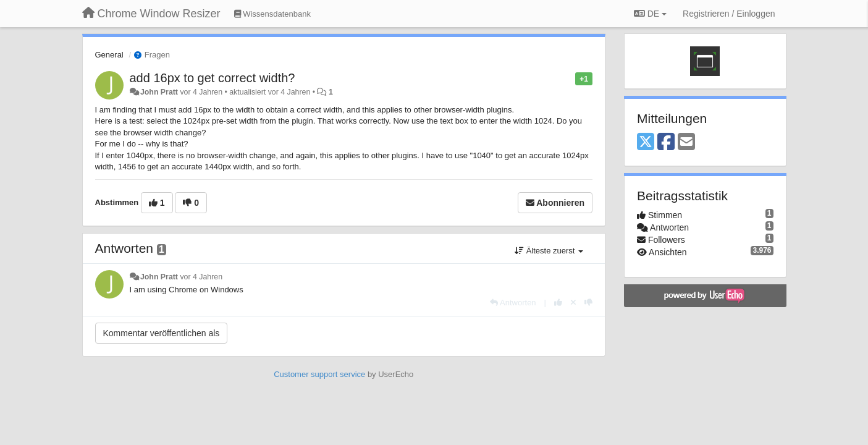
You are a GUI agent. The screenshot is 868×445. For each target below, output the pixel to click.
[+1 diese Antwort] (558, 303)
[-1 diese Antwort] (588, 303)
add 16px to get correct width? (213, 78)
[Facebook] (666, 142)
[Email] (686, 142)
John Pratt (159, 92)
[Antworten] (513, 303)
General (109, 55)
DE (650, 14)
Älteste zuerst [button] (549, 251)
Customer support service (319, 374)
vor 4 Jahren (201, 277)
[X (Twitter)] (646, 142)
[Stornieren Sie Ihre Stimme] (573, 303)
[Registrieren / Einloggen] (729, 14)
